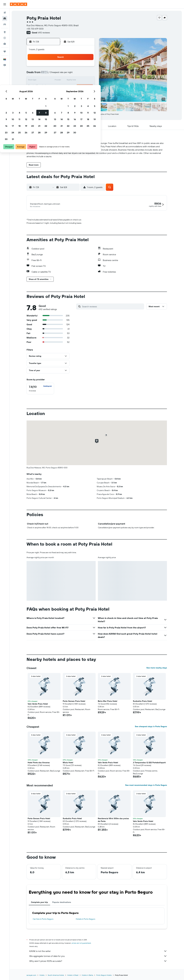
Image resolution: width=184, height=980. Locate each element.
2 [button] (48, 74)
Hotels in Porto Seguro (86, 919)
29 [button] (87, 94)
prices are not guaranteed (81, 943)
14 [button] (81, 80)
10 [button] (54, 80)
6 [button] (74, 74)
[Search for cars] (5, 24)
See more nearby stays (157, 668)
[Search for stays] (5, 18)
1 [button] (87, 67)
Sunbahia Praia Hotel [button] (143, 701)
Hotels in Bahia (87, 976)
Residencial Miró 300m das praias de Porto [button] (113, 820)
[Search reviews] (112, 307)
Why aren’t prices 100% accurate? (98, 961)
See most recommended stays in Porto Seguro (146, 786)
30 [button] (48, 100)
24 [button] (54, 94)
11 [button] (61, 80)
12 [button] (68, 80)
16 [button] (48, 87)
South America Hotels (56, 976)
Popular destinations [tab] (62, 903)
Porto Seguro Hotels (104, 976)
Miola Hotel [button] (68, 763)
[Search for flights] (5, 13)
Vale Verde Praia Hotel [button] (38, 704)
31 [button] (54, 100)
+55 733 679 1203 (35, 29)
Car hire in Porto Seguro (43, 919)
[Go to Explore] (5, 32)
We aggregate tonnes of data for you (98, 956)
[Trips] (5, 52)
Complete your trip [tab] (39, 903)
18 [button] (61, 87)
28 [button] (81, 94)
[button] (5, 4)
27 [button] (74, 94)
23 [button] (48, 94)
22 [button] (87, 87)
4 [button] (61, 74)
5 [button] (68, 74)
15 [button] (87, 80)
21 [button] (81, 87)
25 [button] (61, 94)
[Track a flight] (5, 38)
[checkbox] (40, 389)
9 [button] (48, 80)
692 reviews (44, 33)
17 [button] (54, 87)
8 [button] (87, 74)
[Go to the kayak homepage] (19, 4)
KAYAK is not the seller (98, 951)
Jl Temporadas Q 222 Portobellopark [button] (149, 763)
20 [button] (74, 87)
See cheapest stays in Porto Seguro (151, 727)
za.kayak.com (31, 976)
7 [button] (81, 74)
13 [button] (74, 80)
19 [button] (68, 87)
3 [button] (54, 74)
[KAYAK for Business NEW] (5, 44)
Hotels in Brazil (73, 976)
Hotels (42, 976)
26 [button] (68, 94)
